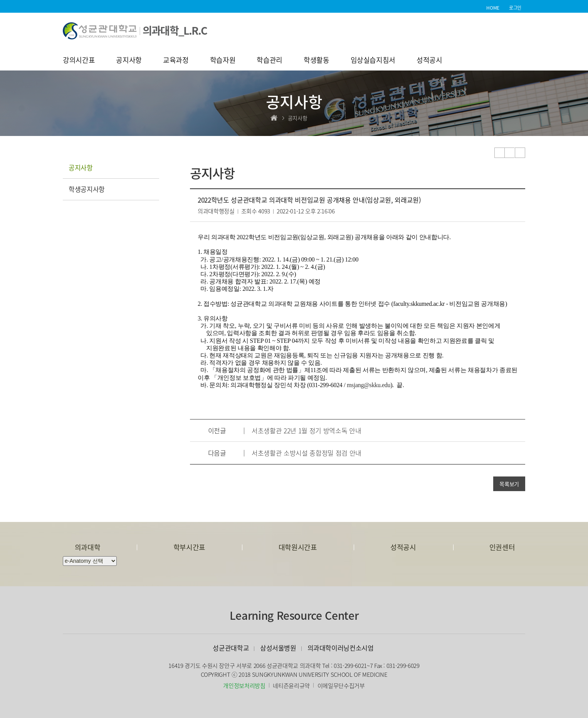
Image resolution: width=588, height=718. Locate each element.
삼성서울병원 (278, 648)
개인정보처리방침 (244, 686)
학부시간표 (189, 547)
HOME (493, 8)
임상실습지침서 (373, 61)
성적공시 (429, 61)
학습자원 (223, 61)
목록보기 (509, 484)
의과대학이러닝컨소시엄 (341, 648)
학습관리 (270, 61)
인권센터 (502, 547)
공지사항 (129, 61)
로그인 (515, 8)
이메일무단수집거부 (341, 686)
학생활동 (317, 61)
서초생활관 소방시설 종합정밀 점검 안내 (307, 453)
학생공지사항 (87, 189)
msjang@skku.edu (369, 385)
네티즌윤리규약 (291, 686)
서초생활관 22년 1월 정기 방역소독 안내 (306, 430)
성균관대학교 (231, 648)
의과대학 (88, 547)
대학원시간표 (298, 547)
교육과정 (176, 61)
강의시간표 (79, 61)
